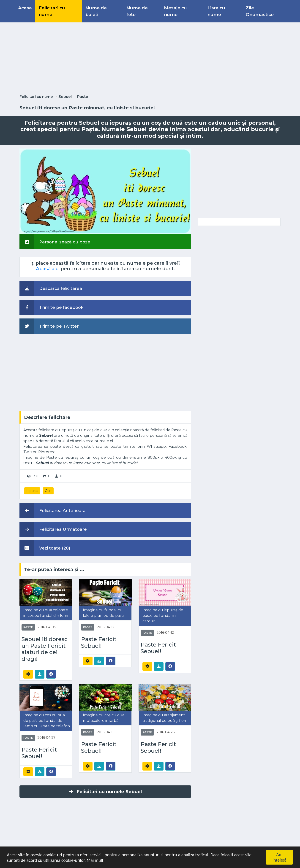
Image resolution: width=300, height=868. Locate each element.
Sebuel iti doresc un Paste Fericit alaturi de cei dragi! (45, 649)
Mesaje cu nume (175, 11)
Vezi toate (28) (45, 548)
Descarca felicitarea (51, 288)
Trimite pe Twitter (49, 326)
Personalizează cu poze (55, 242)
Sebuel (65, 97)
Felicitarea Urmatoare (53, 529)
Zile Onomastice (260, 11)
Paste (83, 97)
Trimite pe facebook (52, 307)
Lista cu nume (216, 11)
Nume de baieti (96, 11)
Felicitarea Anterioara (52, 510)
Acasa (25, 8)
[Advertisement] (150, 57)
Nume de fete (137, 11)
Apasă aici (48, 269)
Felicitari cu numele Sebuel (105, 792)
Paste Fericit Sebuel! (99, 643)
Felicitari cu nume (52, 11)
